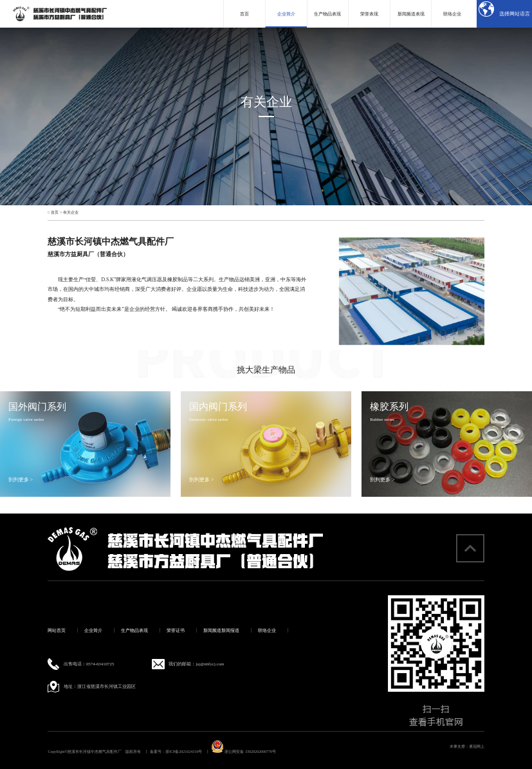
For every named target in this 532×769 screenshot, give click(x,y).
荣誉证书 (176, 630)
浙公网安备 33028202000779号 (243, 752)
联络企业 (267, 630)
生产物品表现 (134, 630)
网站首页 (57, 630)
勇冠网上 (477, 746)
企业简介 (93, 630)
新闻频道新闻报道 (221, 630)
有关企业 (71, 212)
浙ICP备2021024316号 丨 (188, 752)
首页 (55, 212)
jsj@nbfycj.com (210, 664)
